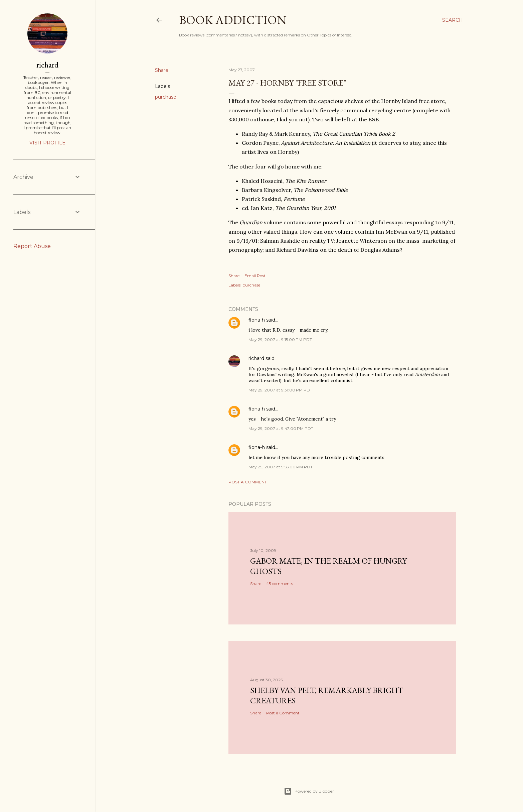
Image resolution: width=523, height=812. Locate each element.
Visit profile (47, 143)
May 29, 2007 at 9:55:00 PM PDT (281, 467)
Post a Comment (248, 482)
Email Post (255, 276)
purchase (166, 97)
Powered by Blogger (309, 791)
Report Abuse (32, 246)
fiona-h (257, 320)
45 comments (280, 584)
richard (256, 358)
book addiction (233, 20)
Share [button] (162, 70)
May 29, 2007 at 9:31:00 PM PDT (280, 390)
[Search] (453, 20)
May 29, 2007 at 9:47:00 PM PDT (281, 428)
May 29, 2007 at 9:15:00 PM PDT (280, 339)
